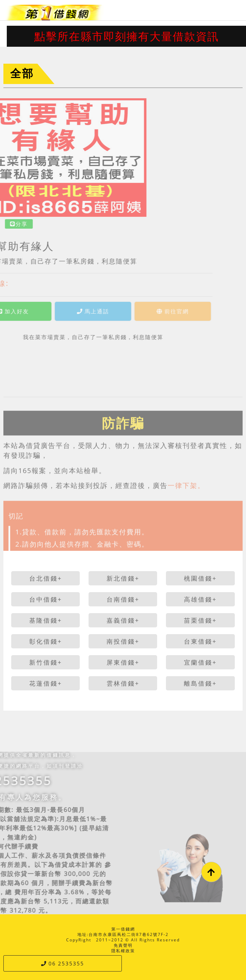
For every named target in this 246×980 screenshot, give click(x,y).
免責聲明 (123, 945)
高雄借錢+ (200, 599)
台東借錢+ (200, 641)
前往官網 (145, 311)
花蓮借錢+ (46, 683)
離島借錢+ (200, 683)
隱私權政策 (123, 951)
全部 (22, 73)
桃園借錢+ (200, 578)
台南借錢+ (123, 599)
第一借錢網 (123, 929)
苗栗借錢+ (200, 620)
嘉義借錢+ (123, 620)
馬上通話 (66, 311)
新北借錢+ (123, 578)
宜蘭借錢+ (200, 662)
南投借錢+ (123, 641)
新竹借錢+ (46, 662)
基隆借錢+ (46, 620)
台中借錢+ (46, 599)
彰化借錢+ (46, 641)
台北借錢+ (46, 578)
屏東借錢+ (123, 662)
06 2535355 (63, 963)
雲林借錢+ (123, 683)
